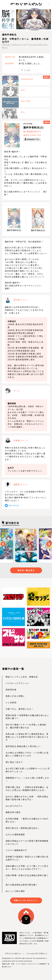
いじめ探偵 (11, 702)
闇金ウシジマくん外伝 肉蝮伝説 (22, 677)
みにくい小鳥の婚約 (15, 891)
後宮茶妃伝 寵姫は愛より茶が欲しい (23, 746)
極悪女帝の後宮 (13, 812)
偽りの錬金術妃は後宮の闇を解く (22, 885)
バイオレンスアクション (17, 683)
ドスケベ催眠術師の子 (16, 850)
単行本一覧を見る (26, 570)
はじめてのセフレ (14, 806)
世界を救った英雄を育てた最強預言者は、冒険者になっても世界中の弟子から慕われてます (27, 737)
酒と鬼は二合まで (14, 762)
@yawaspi (12, 505)
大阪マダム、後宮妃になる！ (20, 709)
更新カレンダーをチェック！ (26, 900)
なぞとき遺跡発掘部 (15, 834)
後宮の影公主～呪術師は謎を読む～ (23, 828)
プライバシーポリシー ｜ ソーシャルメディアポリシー (26, 954)
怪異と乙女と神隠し (15, 696)
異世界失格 (11, 690)
